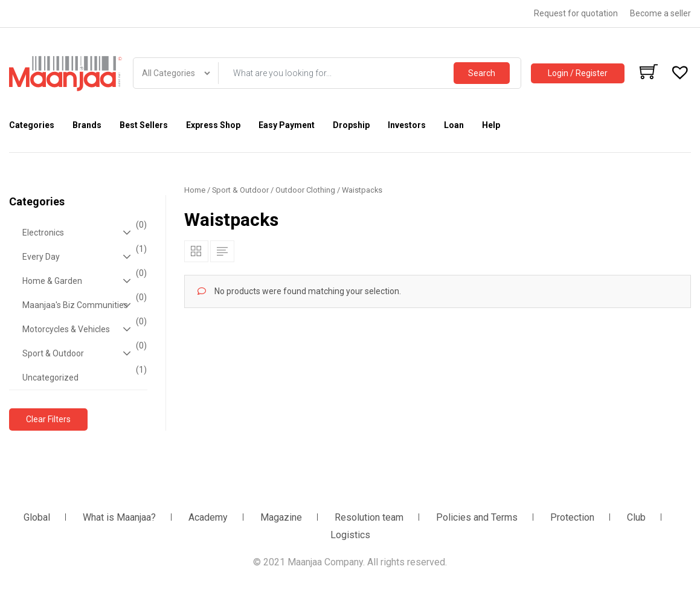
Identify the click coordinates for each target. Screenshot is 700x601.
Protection (572, 517)
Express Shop (213, 125)
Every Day (83, 257)
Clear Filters (48, 419)
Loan (454, 125)
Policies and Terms (477, 517)
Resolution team (369, 517)
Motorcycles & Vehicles (83, 329)
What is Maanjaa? (119, 517)
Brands (87, 125)
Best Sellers (144, 125)
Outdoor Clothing (305, 190)
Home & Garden (83, 281)
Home (195, 190)
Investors (407, 125)
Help (491, 125)
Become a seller (660, 13)
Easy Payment (287, 125)
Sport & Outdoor (83, 353)
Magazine (281, 517)
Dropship (351, 125)
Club (636, 517)
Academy (208, 517)
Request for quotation (576, 13)
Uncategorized (83, 374)
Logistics (350, 535)
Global (37, 517)
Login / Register (578, 73)
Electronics (83, 233)
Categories (32, 125)
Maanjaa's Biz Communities (83, 305)
